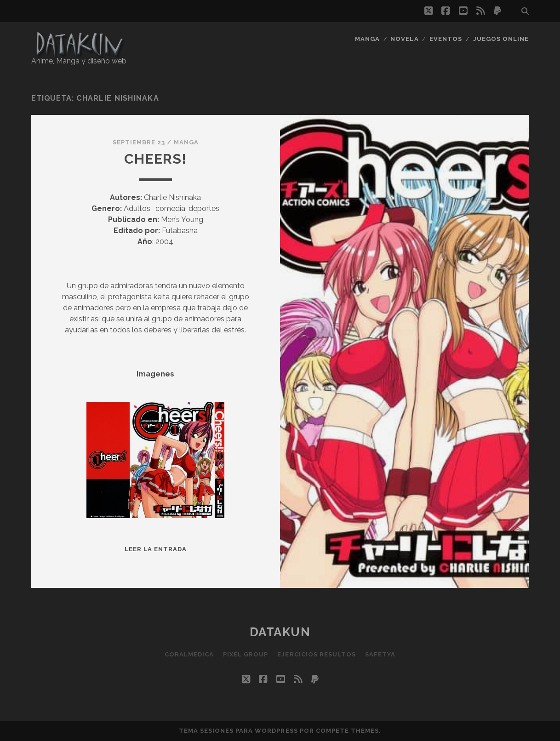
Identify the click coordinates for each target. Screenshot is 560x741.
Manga (367, 39)
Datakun (280, 632)
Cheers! (155, 159)
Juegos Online (501, 39)
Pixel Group (246, 654)
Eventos (446, 39)
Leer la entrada (156, 549)
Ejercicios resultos (317, 654)
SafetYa (380, 654)
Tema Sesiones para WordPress (238, 731)
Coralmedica (189, 654)
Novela (404, 39)
